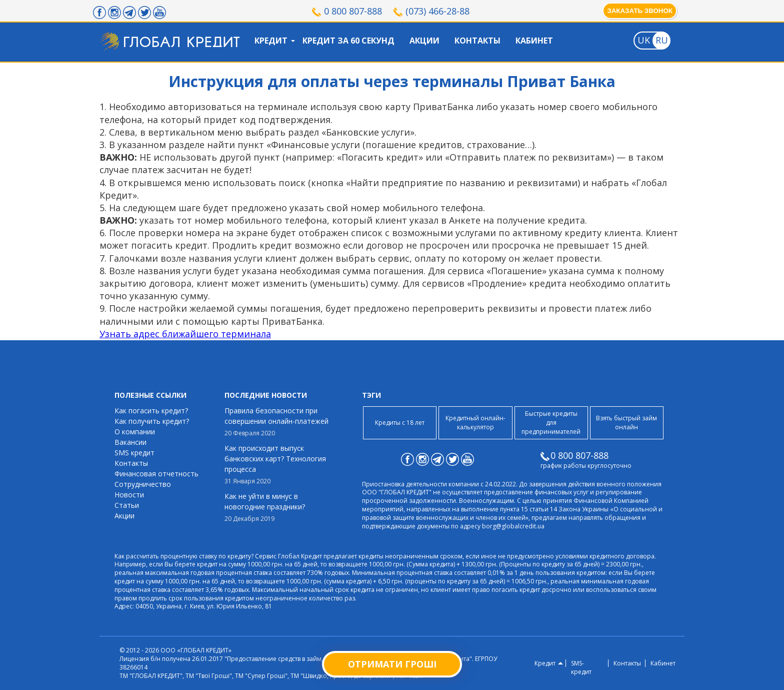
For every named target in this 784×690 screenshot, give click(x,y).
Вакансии (130, 442)
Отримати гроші (392, 664)
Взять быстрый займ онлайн (626, 423)
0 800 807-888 (353, 11)
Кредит (271, 41)
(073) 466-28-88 (437, 11)
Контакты (477, 41)
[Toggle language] (643, 41)
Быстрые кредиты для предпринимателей (551, 423)
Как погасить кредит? (151, 411)
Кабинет (534, 41)
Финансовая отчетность (156, 474)
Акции (424, 41)
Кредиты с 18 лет (400, 423)
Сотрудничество (143, 484)
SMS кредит (134, 453)
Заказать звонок (640, 11)
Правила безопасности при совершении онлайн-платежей (279, 422)
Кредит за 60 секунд (348, 41)
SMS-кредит (581, 668)
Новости (129, 495)
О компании (135, 432)
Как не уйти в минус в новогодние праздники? (279, 507)
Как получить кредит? (152, 421)
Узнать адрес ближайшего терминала (185, 334)
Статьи (127, 505)
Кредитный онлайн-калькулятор (475, 423)
